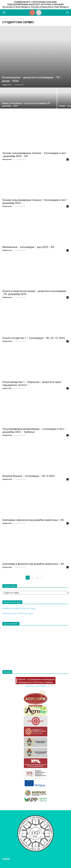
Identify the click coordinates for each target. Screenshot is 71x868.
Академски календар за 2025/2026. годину (19, 608)
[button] (68, 13)
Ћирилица (29, 686)
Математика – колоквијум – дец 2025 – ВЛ (28, 247)
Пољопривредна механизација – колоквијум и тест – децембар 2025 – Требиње (34, 430)
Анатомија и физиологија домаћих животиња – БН (33, 564)
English (43, 686)
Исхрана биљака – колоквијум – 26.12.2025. (29, 476)
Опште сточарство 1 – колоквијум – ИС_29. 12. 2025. (34, 338)
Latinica (37, 686)
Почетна (5, 19)
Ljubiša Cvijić (7, 388)
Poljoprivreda (7, 85)
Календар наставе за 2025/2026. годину (18, 613)
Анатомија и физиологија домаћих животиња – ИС (33, 520)
